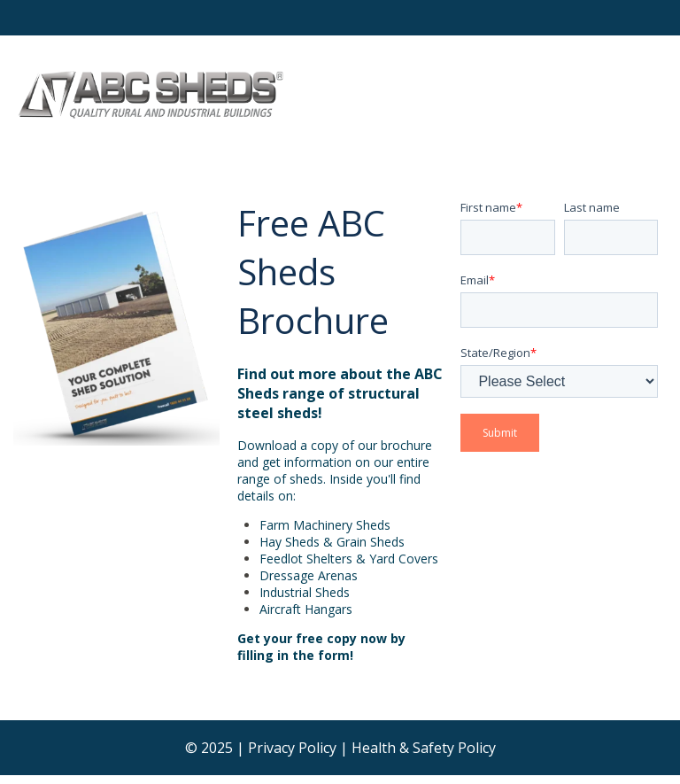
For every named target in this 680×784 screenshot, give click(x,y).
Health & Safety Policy (424, 748)
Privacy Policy (292, 748)
